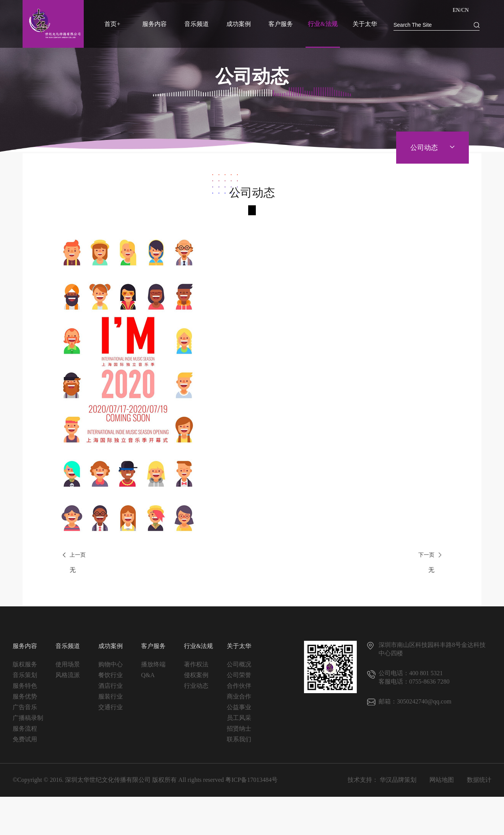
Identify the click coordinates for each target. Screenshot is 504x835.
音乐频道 (197, 24)
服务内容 (154, 24)
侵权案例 (196, 679)
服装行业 (111, 700)
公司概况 (239, 668)
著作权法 (196, 668)
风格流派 (68, 679)
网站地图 (442, 784)
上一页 (78, 576)
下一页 (426, 576)
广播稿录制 (28, 722)
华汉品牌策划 (398, 784)
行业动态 (196, 690)
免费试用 (25, 743)
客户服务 (281, 24)
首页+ (112, 24)
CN (465, 10)
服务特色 (25, 690)
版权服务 (25, 668)
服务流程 (25, 732)
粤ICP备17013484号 (251, 784)
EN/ (457, 10)
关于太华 (365, 24)
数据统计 (479, 784)
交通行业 (111, 711)
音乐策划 (25, 679)
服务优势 (25, 700)
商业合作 (239, 700)
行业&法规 (323, 24)
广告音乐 (25, 711)
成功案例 (239, 24)
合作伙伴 (239, 690)
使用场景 (68, 668)
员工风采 (239, 722)
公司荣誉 (239, 679)
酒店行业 (111, 690)
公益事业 (239, 711)
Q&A (148, 679)
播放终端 (153, 668)
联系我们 (239, 743)
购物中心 (111, 668)
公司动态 (424, 148)
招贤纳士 (239, 732)
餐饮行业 (111, 679)
